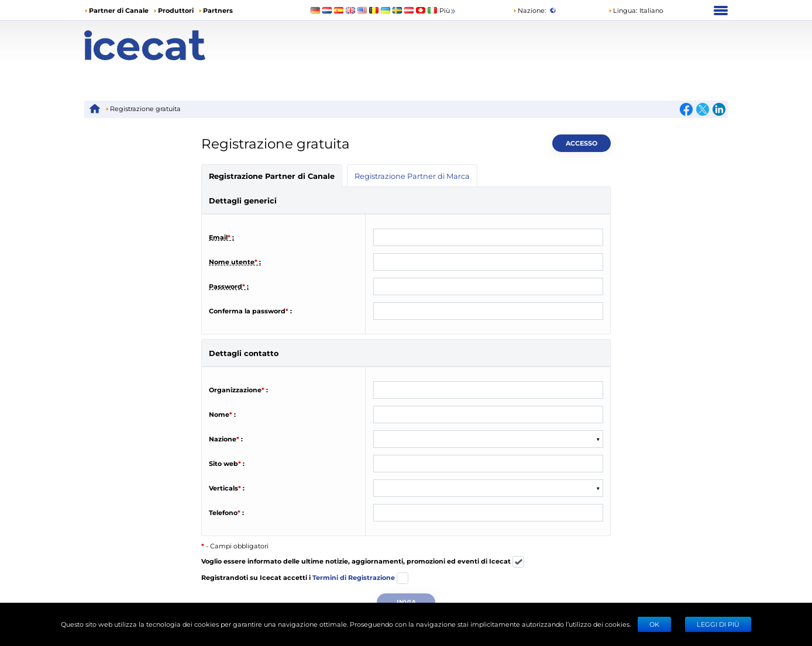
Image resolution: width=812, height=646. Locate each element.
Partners (218, 10)
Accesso (582, 143)
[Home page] (165, 45)
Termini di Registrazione (354, 577)
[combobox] (381, 439)
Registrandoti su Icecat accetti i (305, 578)
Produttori (176, 10)
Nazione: (529, 10)
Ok (654, 624)
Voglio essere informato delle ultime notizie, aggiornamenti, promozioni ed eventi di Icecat (363, 562)
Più (448, 11)
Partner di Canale (119, 10)
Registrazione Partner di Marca (412, 176)
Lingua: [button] (623, 10)
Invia (406, 602)
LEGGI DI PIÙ (718, 624)
